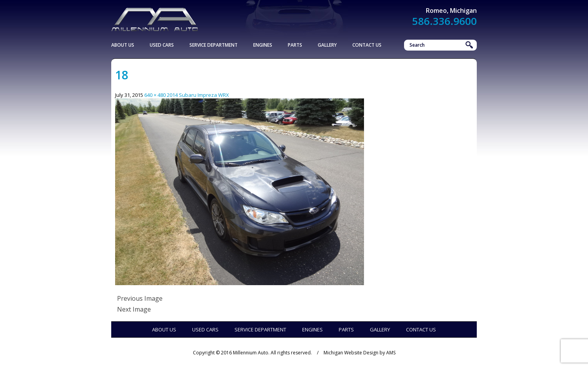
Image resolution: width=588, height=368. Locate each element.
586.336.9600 (444, 21)
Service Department (213, 45)
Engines (263, 45)
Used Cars (162, 45)
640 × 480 (155, 95)
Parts (295, 45)
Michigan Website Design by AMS (360, 353)
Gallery (327, 45)
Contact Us (367, 45)
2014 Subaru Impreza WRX (198, 95)
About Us (123, 45)
